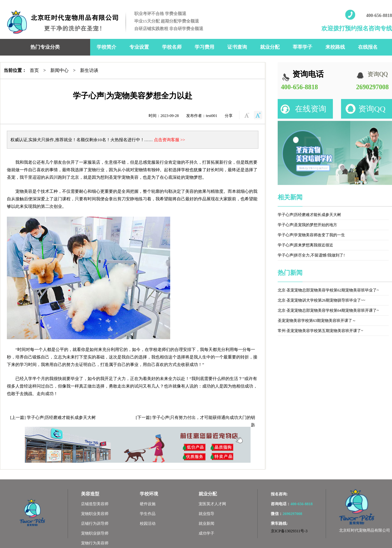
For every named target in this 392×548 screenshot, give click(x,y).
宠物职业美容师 (95, 514)
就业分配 (270, 47)
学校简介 (106, 47)
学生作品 (148, 514)
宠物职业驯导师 (95, 533)
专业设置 (139, 47)
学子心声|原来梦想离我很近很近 (305, 245)
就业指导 (206, 514)
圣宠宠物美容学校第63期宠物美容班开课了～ (317, 321)
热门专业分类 (45, 47)
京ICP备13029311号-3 (289, 531)
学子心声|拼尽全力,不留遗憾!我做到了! (311, 255)
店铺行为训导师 (95, 523)
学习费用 (204, 47)
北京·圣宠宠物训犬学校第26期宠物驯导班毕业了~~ (321, 300)
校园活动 (148, 523)
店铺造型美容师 (95, 504)
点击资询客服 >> (170, 140)
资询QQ (372, 109)
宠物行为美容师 (95, 543)
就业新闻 (206, 523)
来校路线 (335, 47)
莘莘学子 (302, 47)
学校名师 (172, 47)
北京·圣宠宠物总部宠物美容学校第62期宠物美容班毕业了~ (328, 290)
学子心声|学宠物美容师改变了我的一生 (311, 235)
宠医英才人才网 (212, 504)
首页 (34, 70)
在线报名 (368, 47)
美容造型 (90, 494)
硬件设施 (148, 504)
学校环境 (149, 494)
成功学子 (206, 533)
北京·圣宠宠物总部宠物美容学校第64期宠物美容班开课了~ (328, 310)
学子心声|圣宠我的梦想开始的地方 (307, 225)
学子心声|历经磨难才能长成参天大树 (61, 417)
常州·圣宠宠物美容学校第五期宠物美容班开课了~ (320, 331)
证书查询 (237, 47)
